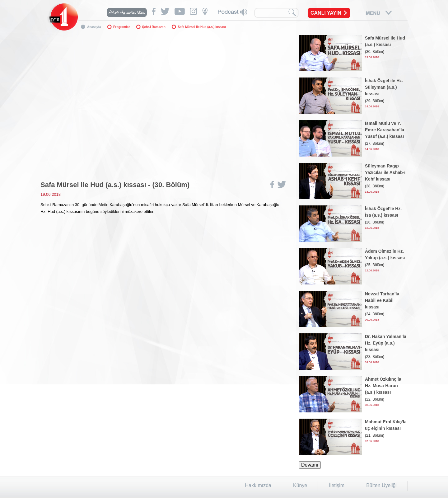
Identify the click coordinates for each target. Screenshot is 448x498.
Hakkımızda (258, 485)
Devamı (310, 465)
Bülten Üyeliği (381, 485)
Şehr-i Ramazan (154, 27)
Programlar (121, 27)
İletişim (337, 485)
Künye (300, 485)
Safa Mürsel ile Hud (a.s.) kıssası (202, 27)
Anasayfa (94, 27)
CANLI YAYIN (326, 13)
